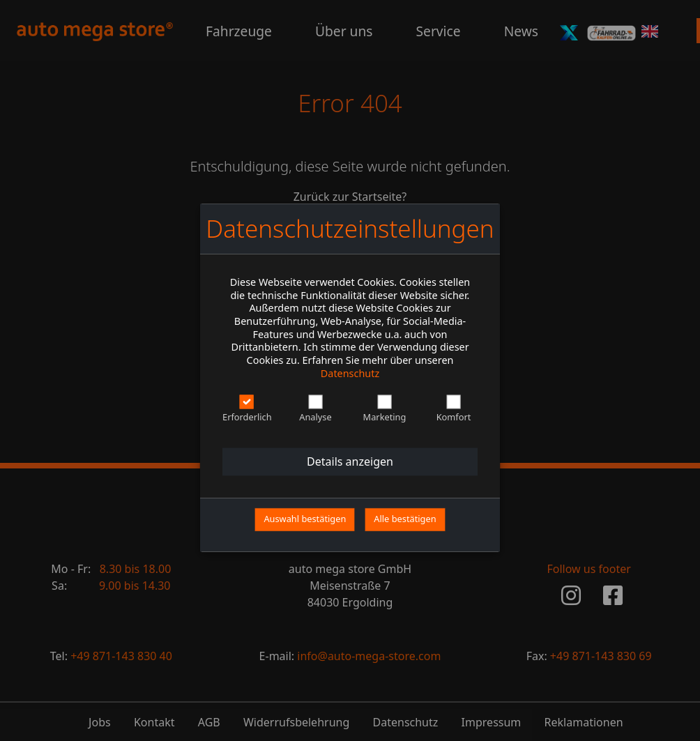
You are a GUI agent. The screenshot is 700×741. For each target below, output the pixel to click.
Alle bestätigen (405, 519)
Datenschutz (350, 373)
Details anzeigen (350, 462)
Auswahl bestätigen (305, 519)
